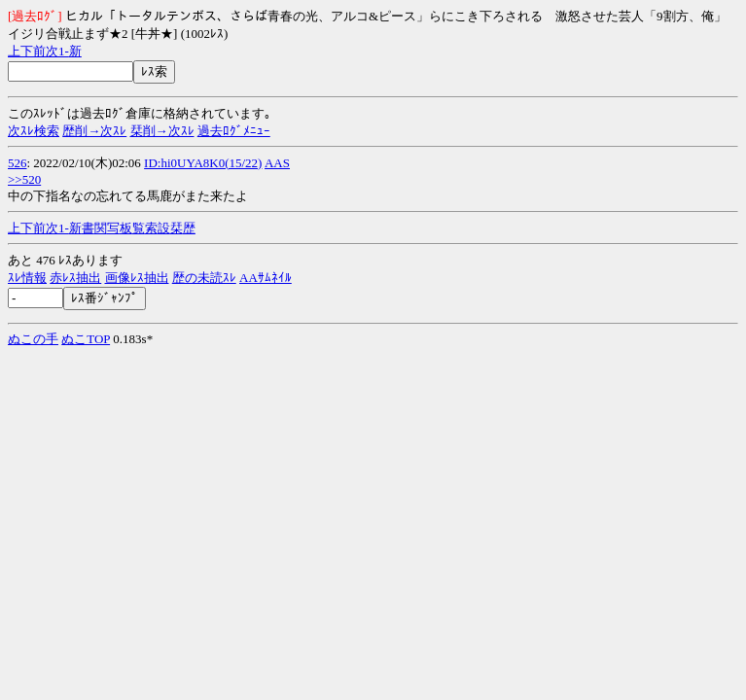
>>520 (24, 179)
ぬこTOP (86, 339)
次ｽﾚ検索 (34, 131)
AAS (277, 163)
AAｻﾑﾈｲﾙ (266, 278)
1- (64, 51)
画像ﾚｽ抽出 (137, 278)
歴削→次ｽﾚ (94, 131)
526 (18, 163)
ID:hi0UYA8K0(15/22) (203, 163)
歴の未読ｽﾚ (204, 278)
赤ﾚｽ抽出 (75, 278)
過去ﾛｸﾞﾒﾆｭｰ (234, 131)
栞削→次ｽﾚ (162, 131)
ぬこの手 (33, 339)
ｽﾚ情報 (27, 278)
